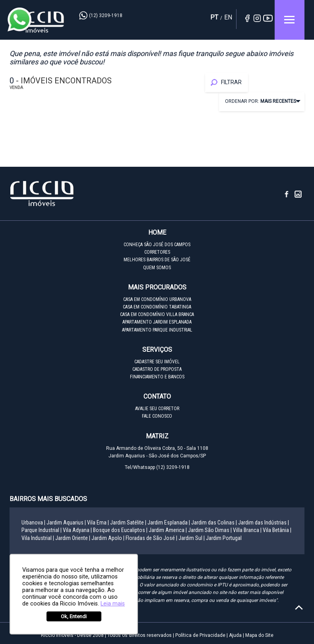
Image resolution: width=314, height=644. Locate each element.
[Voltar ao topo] (299, 607)
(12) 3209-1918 (106, 15)
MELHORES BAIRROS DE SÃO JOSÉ (157, 260)
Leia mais (113, 604)
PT (214, 17)
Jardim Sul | (192, 538)
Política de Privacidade (200, 635)
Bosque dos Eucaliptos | (120, 530)
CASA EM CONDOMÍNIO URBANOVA (157, 299)
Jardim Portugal (224, 538)
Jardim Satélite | (128, 523)
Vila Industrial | (38, 538)
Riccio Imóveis (37, 22)
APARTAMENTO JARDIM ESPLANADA (157, 322)
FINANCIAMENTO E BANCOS (157, 377)
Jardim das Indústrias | (264, 523)
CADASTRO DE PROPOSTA (157, 369)
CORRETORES (157, 252)
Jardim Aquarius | (66, 523)
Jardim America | (168, 530)
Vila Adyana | (77, 530)
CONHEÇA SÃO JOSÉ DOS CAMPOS (157, 245)
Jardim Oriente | (73, 538)
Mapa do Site (259, 635)
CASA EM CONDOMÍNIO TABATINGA (157, 307)
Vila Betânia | (277, 530)
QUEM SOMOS (157, 268)
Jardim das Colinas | (214, 523)
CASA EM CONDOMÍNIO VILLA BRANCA (157, 314)
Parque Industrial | (42, 530)
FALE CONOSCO (157, 416)
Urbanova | (33, 523)
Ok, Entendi (74, 616)
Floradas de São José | (151, 538)
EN (228, 17)
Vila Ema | (98, 523)
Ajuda (235, 635)
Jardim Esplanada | (169, 523)
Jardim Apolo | (108, 538)
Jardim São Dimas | (210, 530)
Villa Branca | (247, 530)
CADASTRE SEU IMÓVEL (157, 362)
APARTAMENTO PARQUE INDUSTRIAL (157, 330)
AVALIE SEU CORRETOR (157, 409)
